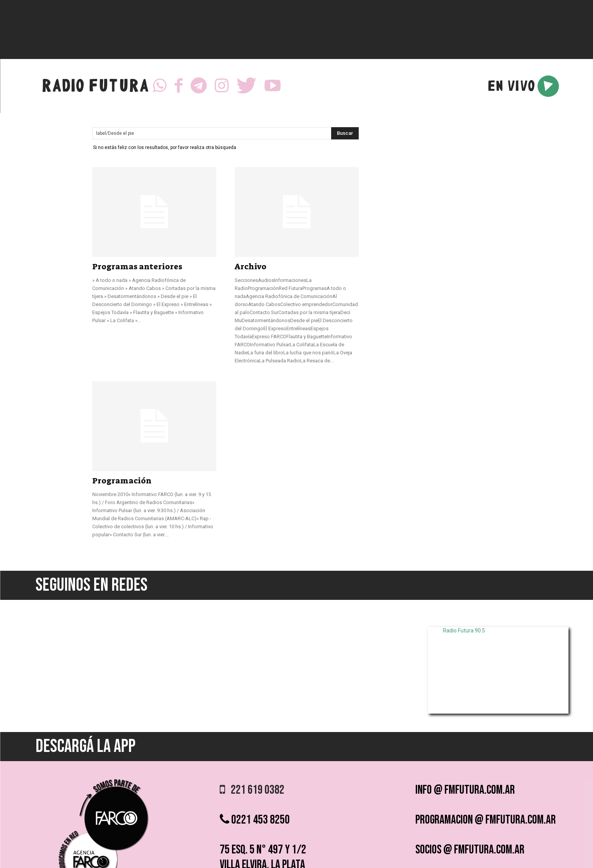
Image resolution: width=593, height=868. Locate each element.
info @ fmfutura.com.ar (465, 790)
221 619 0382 (252, 790)
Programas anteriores (137, 267)
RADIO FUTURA (95, 88)
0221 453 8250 (255, 820)
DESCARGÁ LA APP (86, 746)
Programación (122, 481)
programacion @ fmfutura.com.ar (486, 820)
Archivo (251, 267)
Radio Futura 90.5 (464, 631)
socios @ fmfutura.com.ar (470, 850)
